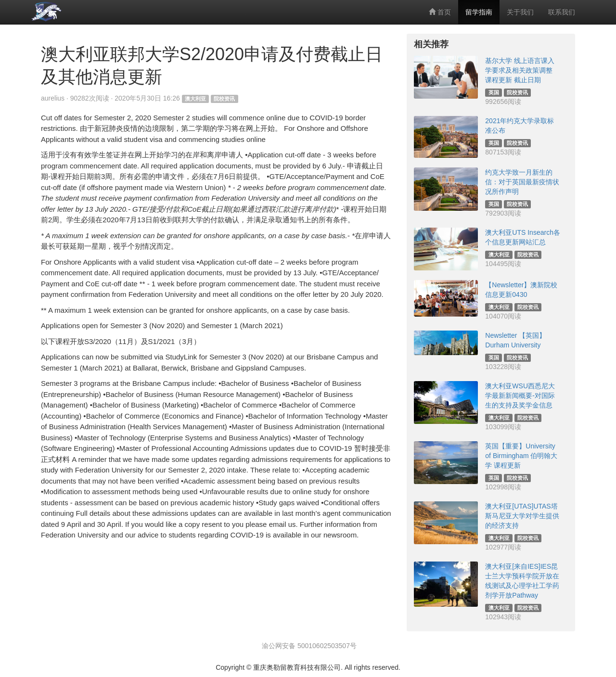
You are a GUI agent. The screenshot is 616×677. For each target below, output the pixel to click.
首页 (440, 12)
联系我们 (562, 12)
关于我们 (520, 12)
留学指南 (479, 12)
